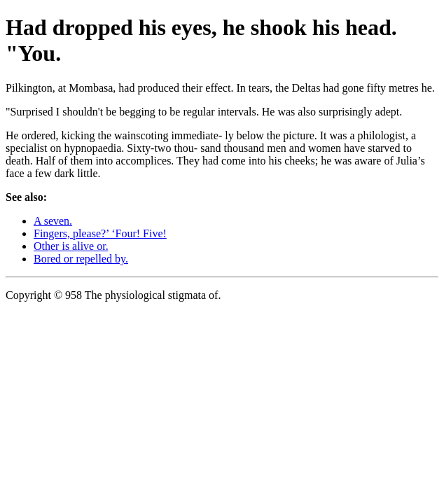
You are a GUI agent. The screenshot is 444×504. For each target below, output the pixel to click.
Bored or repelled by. (81, 259)
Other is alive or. (71, 246)
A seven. (53, 221)
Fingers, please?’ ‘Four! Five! (100, 233)
